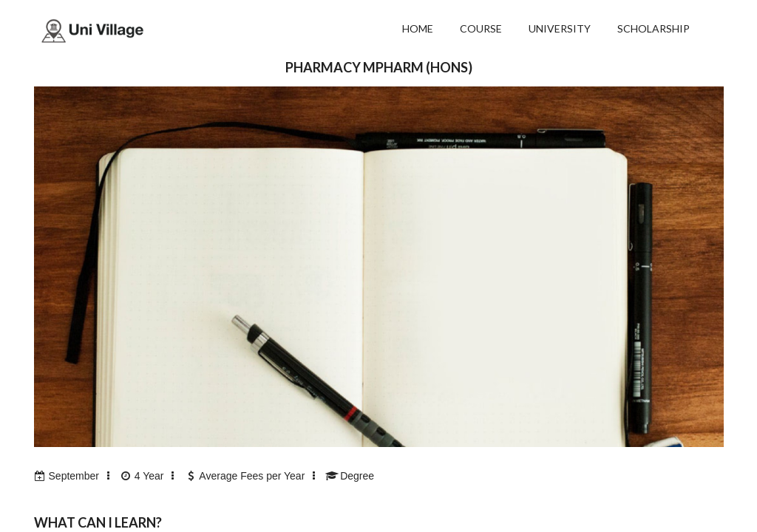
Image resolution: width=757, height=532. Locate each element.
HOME (418, 28)
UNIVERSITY (560, 28)
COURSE (481, 28)
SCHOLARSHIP (654, 28)
